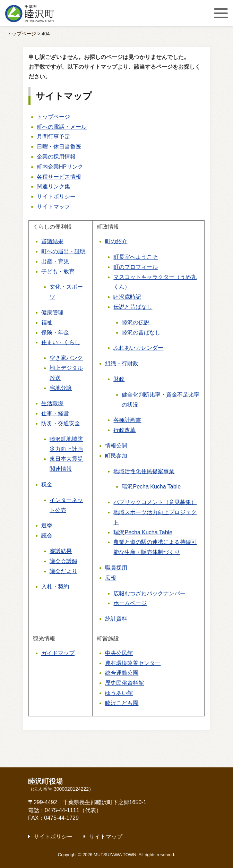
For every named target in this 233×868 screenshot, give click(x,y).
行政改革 (124, 430)
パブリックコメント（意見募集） (155, 502)
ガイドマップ (58, 653)
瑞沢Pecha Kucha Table (151, 487)
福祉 (47, 322)
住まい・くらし (61, 342)
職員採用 (116, 568)
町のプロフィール (136, 267)
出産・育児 (55, 261)
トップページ (21, 34)
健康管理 (52, 312)
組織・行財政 (122, 363)
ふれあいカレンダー (138, 348)
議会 (47, 535)
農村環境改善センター (133, 663)
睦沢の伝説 (136, 322)
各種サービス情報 (59, 177)
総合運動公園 (122, 673)
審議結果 (52, 241)
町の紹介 (116, 241)
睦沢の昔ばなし (141, 333)
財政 (119, 379)
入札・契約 (55, 586)
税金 (47, 484)
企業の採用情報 (56, 157)
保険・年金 (55, 333)
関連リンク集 (53, 186)
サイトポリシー (56, 197)
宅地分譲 (61, 388)
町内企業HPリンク (60, 167)
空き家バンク (66, 358)
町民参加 (116, 456)
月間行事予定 (53, 137)
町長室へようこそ (136, 257)
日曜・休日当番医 (59, 147)
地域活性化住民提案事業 (144, 471)
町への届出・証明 (63, 251)
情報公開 (116, 446)
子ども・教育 (58, 271)
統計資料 (116, 619)
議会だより (63, 571)
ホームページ (130, 603)
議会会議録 (63, 561)
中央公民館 (119, 653)
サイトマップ (53, 207)
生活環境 (52, 403)
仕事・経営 (55, 413)
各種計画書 (127, 420)
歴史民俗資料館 (124, 683)
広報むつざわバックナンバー (149, 593)
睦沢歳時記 (127, 297)
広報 (111, 578)
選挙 (47, 525)
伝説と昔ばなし (133, 307)
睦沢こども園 (122, 703)
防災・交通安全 (61, 423)
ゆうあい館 (119, 693)
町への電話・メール (62, 127)
